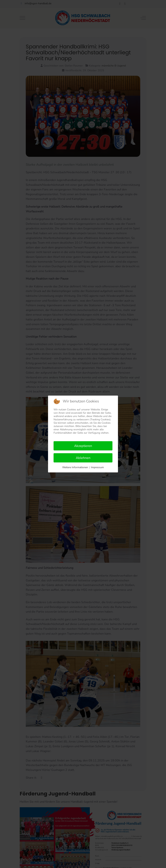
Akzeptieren (83, 446)
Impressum (97, 467)
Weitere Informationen (75, 467)
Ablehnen (83, 458)
